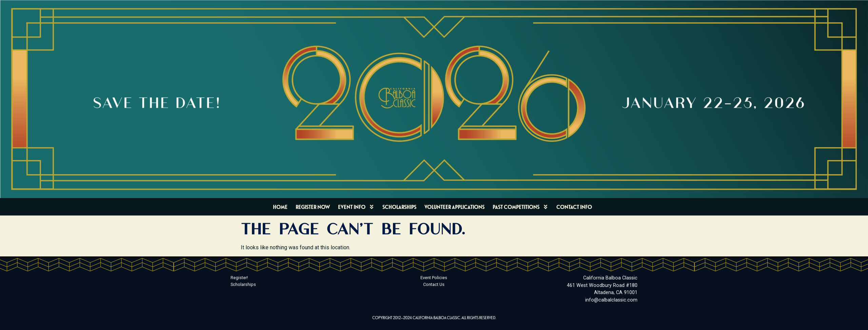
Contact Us (434, 284)
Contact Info (574, 207)
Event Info (356, 207)
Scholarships (399, 207)
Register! (239, 278)
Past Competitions (520, 207)
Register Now (313, 207)
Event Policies (434, 278)
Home (280, 207)
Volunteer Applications (455, 207)
